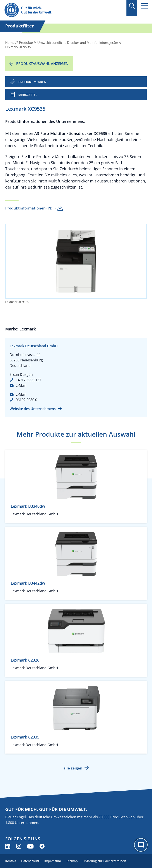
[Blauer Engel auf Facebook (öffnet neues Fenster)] (42, 846)
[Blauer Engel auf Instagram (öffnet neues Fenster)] (19, 846)
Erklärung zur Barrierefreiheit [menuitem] (104, 861)
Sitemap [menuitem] (72, 861)
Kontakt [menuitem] (11, 861)
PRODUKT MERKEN (32, 82)
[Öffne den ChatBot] (141, 845)
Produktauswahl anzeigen (42, 64)
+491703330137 (28, 380)
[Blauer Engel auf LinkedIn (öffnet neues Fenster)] (8, 846)
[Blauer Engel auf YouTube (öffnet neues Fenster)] (30, 846)
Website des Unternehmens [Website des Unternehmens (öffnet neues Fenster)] (33, 409)
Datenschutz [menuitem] (30, 861)
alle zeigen (73, 768)
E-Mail (21, 385)
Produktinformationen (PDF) (30, 208)
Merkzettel (28, 95)
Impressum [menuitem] (53, 861)
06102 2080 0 (26, 400)
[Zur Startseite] (54, 10)
